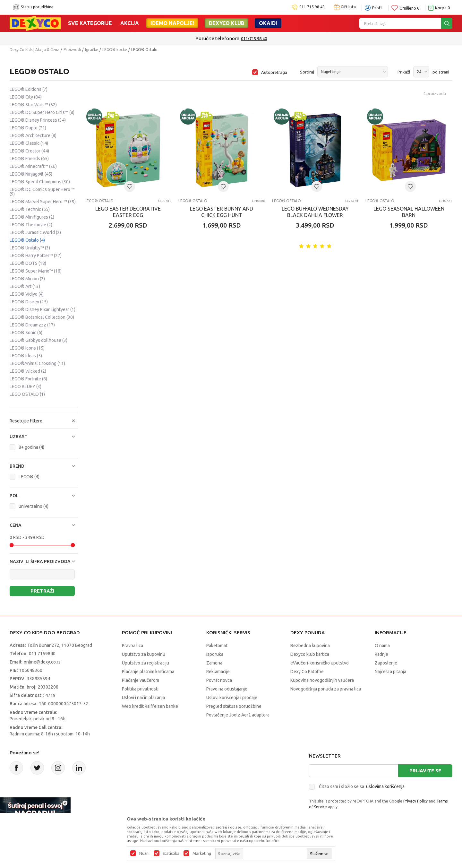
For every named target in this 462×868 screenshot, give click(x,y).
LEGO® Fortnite (28, 379)
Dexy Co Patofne (307, 672)
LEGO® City (26, 97)
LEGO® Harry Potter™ (36, 256)
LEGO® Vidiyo (27, 294)
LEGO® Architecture (33, 135)
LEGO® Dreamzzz (32, 325)
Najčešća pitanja (390, 672)
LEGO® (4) (29, 477)
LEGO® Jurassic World (35, 232)
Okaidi (268, 23)
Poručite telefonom (217, 38)
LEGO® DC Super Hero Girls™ (42, 112)
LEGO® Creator (29, 151)
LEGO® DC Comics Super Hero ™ (42, 192)
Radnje (381, 654)
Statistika (171, 854)
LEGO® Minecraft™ (33, 166)
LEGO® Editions (29, 89)
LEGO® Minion (27, 279)
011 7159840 (42, 654)
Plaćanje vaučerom (141, 680)
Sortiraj (307, 72)
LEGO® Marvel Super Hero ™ (43, 202)
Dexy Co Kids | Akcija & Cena (34, 50)
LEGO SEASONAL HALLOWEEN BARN (409, 212)
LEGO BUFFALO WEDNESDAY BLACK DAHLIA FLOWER (315, 212)
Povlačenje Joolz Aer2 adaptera (238, 715)
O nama (382, 646)
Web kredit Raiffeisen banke (150, 706)
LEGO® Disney (29, 302)
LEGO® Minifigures (32, 217)
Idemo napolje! (172, 23)
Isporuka (215, 654)
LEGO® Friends (29, 159)
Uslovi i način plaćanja (143, 698)
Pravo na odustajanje (227, 689)
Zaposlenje (386, 663)
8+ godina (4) (31, 447)
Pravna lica (133, 646)
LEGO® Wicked (28, 371)
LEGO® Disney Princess (38, 120)
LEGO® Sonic (26, 333)
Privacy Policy (415, 801)
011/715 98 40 (254, 39)
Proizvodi (72, 50)
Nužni (144, 854)
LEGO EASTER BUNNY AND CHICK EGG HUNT (222, 212)
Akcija (130, 23)
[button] (44, 437)
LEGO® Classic (29, 143)
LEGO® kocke (115, 50)
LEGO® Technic (30, 209)
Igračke (92, 50)
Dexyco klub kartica (310, 654)
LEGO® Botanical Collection (42, 317)
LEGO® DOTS (28, 263)
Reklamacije (218, 672)
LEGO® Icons (27, 348)
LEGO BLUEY (26, 386)
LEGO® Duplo (28, 128)
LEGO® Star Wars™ (33, 105)
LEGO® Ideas (26, 356)
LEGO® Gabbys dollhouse (38, 340)
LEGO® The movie (31, 225)
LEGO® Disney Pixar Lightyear (43, 309)
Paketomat (217, 646)
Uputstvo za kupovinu (144, 654)
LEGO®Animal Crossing (37, 363)
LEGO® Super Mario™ (36, 271)
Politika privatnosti (140, 689)
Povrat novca (219, 680)
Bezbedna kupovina (310, 646)
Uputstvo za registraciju (145, 663)
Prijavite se (425, 771)
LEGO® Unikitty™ (30, 248)
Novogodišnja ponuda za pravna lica (326, 689)
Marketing (202, 854)
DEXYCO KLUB (227, 23)
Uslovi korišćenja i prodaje (232, 698)
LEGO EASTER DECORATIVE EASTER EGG (128, 212)
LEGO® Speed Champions (40, 182)
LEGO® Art (25, 286)
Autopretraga (274, 72)
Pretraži (42, 591)
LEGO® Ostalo (27, 240)
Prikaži (404, 72)
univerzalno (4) (34, 506)
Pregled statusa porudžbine (234, 706)
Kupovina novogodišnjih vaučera (322, 680)
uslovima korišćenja (385, 786)
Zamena (214, 663)
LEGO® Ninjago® (31, 174)
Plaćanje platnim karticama (148, 672)
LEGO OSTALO (27, 394)
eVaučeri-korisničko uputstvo (320, 663)
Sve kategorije (90, 23)
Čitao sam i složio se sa (362, 786)
